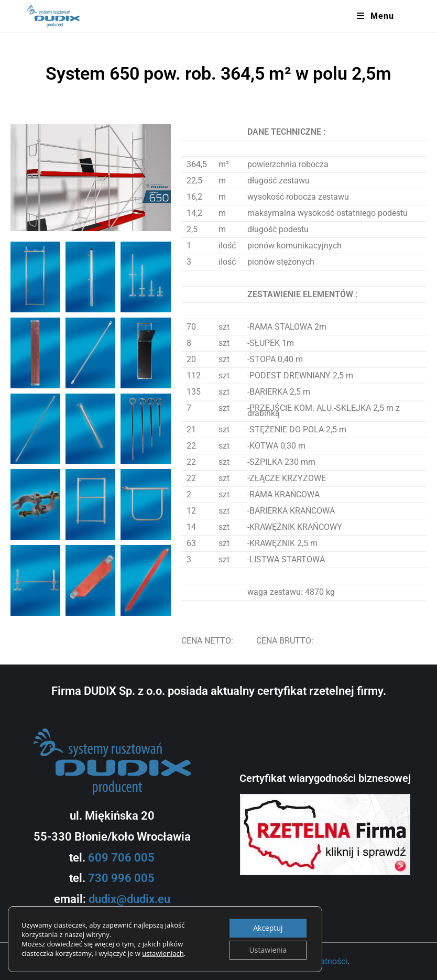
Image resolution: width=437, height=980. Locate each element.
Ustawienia (268, 950)
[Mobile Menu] (375, 16)
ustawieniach (163, 953)
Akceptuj (268, 928)
